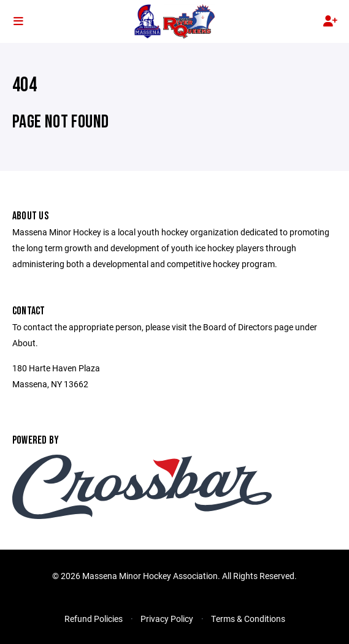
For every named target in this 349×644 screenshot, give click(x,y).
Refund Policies (94, 619)
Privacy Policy (167, 619)
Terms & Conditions (248, 619)
